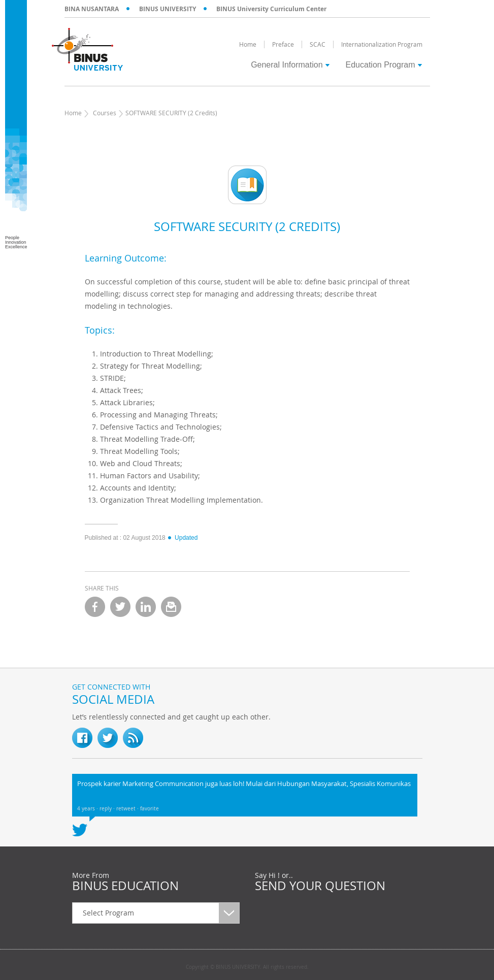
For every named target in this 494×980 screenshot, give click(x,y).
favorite (150, 809)
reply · (108, 809)
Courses (105, 113)
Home (73, 113)
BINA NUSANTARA (92, 9)
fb (82, 738)
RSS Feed (133, 738)
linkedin (146, 607)
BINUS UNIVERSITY (168, 9)
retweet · (128, 809)
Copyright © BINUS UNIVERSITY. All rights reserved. (247, 967)
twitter (120, 607)
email (171, 607)
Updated (182, 538)
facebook (95, 607)
